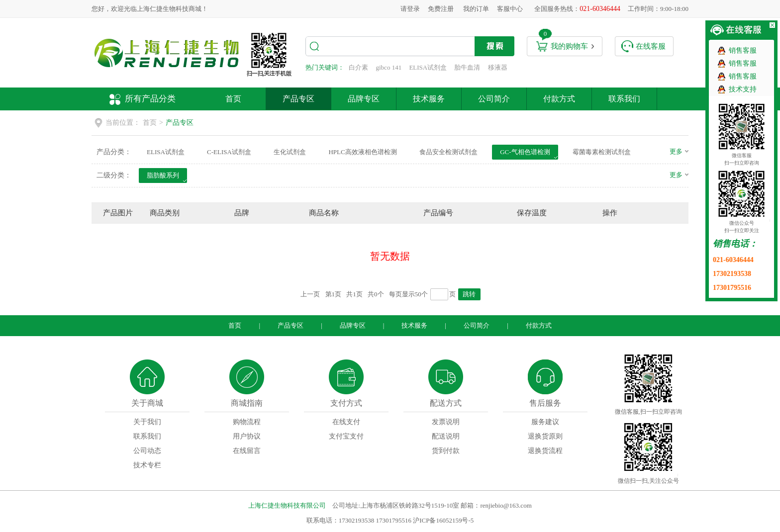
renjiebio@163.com (506, 505)
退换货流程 (545, 451)
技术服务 (429, 99)
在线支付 (346, 422)
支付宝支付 (346, 436)
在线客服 (651, 46)
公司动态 (147, 451)
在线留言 (247, 451)
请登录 (410, 9)
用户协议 (247, 436)
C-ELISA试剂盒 (229, 152)
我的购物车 (569, 46)
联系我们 (624, 99)
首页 (233, 99)
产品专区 (298, 99)
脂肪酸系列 (163, 175)
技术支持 (743, 89)
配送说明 (446, 436)
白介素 (358, 67)
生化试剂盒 (290, 152)
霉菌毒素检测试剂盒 (602, 152)
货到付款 (446, 451)
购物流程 (247, 422)
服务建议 (545, 422)
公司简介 (494, 99)
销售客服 (743, 50)
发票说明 (446, 422)
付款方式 (559, 99)
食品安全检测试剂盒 (448, 152)
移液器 (498, 67)
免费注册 (441, 9)
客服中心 (510, 9)
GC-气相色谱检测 (525, 152)
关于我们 (147, 422)
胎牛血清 (467, 67)
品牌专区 (364, 99)
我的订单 (476, 9)
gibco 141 (389, 67)
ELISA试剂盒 (428, 67)
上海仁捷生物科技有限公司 (287, 505)
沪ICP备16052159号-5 (443, 520)
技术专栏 (147, 465)
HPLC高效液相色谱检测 (362, 152)
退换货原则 (545, 436)
